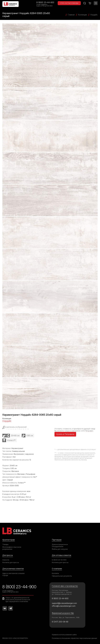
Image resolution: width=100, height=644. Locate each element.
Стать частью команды (69, 3)
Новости (6, 560)
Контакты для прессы (11, 562)
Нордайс (7, 421)
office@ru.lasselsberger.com (64, 606)
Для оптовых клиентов (61, 555)
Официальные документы (62, 576)
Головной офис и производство (65, 586)
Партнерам (57, 540)
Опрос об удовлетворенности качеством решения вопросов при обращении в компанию (18, 599)
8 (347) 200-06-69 (60, 622)
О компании (57, 569)
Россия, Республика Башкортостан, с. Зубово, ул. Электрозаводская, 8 (62, 592)
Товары (5, 544)
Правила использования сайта (64, 635)
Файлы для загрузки (60, 549)
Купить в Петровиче (65, 434)
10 (23, 429)
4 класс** (11, 440)
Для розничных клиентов (13, 569)
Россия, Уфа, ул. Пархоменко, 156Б (66, 617)
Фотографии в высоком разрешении (12, 548)
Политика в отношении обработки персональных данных (74, 638)
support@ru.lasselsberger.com (64, 603)
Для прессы (8, 555)
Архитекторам (9, 540)
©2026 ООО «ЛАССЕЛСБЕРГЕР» (15, 638)
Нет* (35, 477)
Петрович (89, 431)
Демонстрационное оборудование (60, 545)
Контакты (55, 573)
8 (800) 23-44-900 (45, 2)
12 (28, 429)
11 (26, 429)
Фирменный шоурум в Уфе (63, 613)
